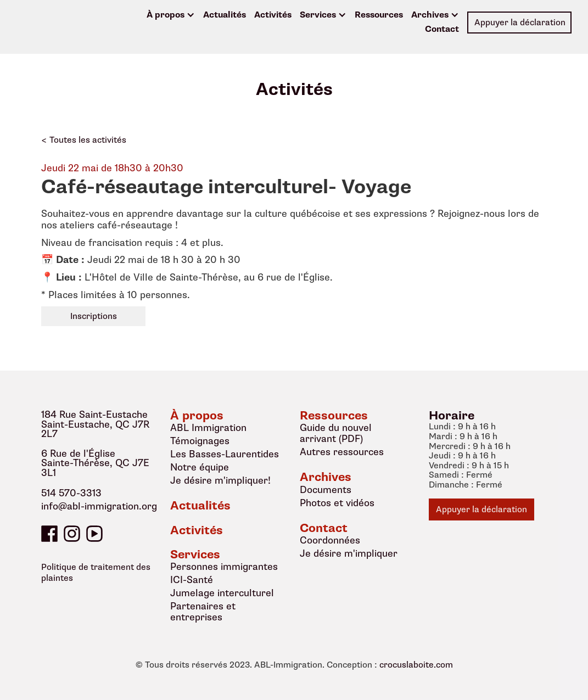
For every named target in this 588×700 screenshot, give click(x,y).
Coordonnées (330, 540)
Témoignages (200, 441)
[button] (171, 15)
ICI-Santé (192, 580)
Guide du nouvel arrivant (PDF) (336, 433)
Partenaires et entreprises (203, 612)
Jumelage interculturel (222, 593)
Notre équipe (200, 467)
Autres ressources (342, 452)
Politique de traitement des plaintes (96, 573)
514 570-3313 (71, 494)
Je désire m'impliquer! (220, 480)
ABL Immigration (208, 428)
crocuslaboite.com (416, 665)
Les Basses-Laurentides (225, 454)
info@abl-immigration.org (99, 507)
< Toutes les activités (84, 140)
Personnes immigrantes (224, 567)
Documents (326, 490)
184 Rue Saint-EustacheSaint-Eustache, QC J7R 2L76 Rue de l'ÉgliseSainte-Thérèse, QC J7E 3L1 (95, 444)
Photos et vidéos (337, 503)
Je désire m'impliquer (349, 553)
